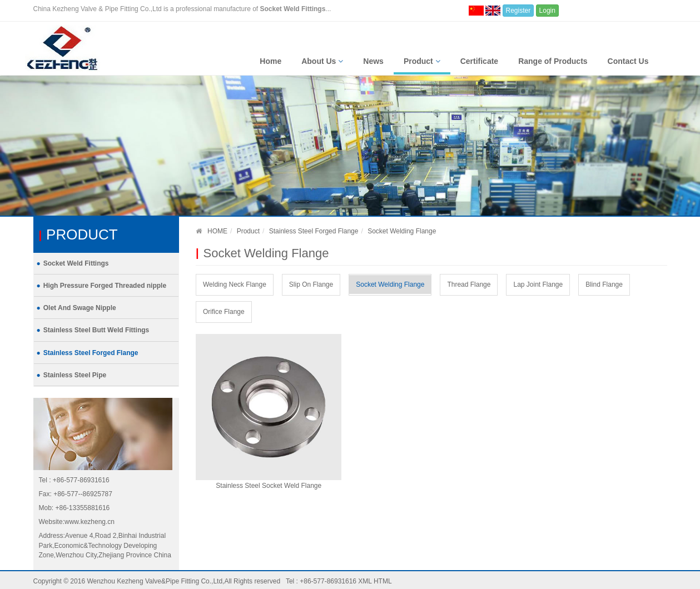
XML (365, 581)
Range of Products (553, 61)
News (373, 61)
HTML (383, 581)
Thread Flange (469, 284)
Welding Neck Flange (235, 284)
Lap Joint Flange (538, 284)
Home (270, 61)
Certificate (479, 61)
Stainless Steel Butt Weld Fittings (96, 330)
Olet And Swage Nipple (80, 308)
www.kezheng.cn (90, 522)
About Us (322, 61)
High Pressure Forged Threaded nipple (105, 286)
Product (422, 61)
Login (547, 11)
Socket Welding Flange (390, 284)
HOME (217, 231)
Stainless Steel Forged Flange (91, 353)
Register (518, 11)
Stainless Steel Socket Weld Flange (269, 486)
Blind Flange (604, 284)
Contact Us (628, 61)
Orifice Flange (224, 312)
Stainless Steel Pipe (75, 375)
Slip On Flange (311, 284)
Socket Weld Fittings (76, 263)
